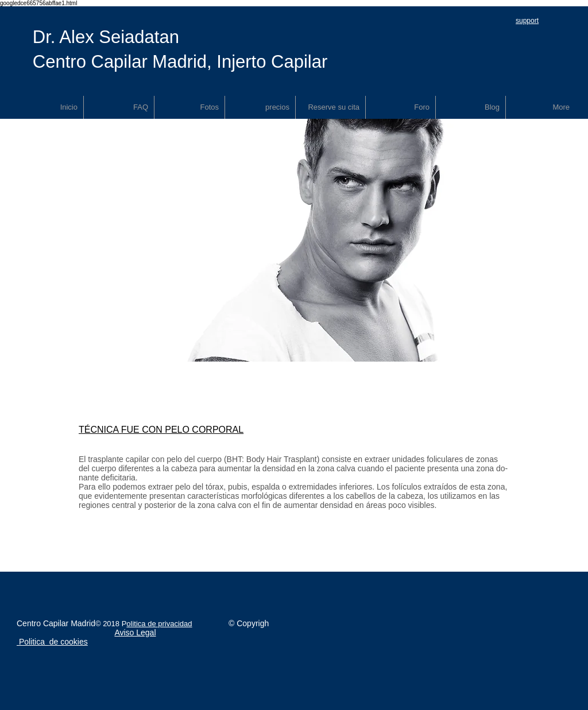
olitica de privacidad (159, 624)
